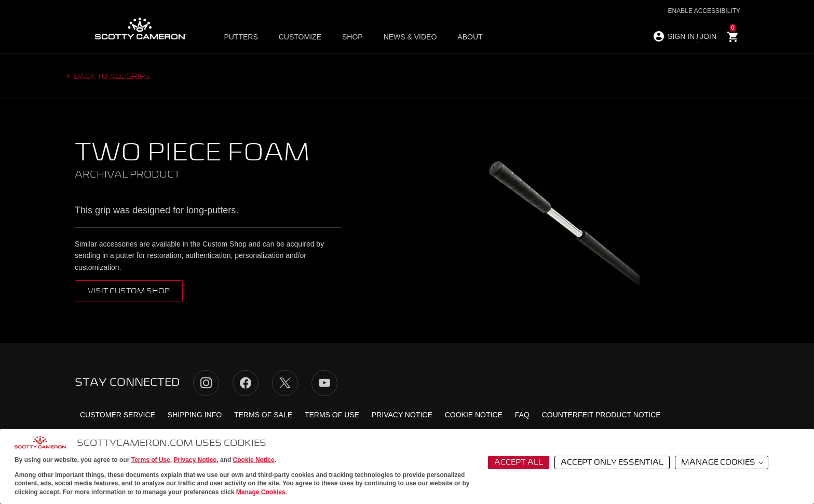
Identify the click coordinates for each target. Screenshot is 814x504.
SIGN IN (681, 36)
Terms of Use (151, 460)
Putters (241, 37)
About (470, 37)
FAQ (522, 415)
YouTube (324, 383)
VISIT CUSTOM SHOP (129, 291)
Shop (352, 37)
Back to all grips (111, 77)
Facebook (246, 383)
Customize (300, 37)
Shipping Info (195, 415)
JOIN (708, 36)
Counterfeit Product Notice (601, 415)
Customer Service (118, 415)
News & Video (410, 37)
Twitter (285, 383)
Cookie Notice (254, 460)
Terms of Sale (263, 415)
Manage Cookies (261, 492)
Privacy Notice (195, 460)
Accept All (519, 462)
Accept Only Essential (612, 462)
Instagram (206, 383)
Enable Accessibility (704, 11)
